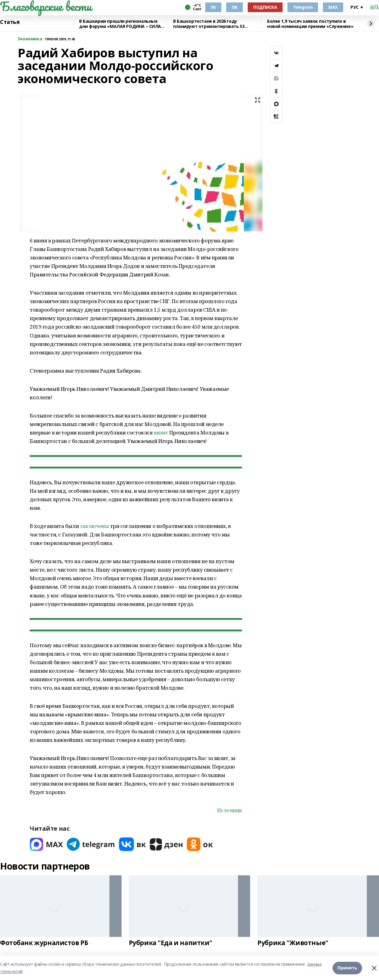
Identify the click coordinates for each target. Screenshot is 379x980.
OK (235, 7)
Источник (230, 810)
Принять (347, 968)
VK (213, 7)
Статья (10, 22)
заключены (94, 526)
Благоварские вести (46, 6)
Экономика (30, 39)
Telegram (303, 7)
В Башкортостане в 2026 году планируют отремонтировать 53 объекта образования (209, 24)
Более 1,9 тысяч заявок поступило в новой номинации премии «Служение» (310, 24)
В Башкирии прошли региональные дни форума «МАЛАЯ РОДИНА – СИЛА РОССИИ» (120, 24)
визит (161, 433)
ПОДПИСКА (265, 7)
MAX (333, 7)
